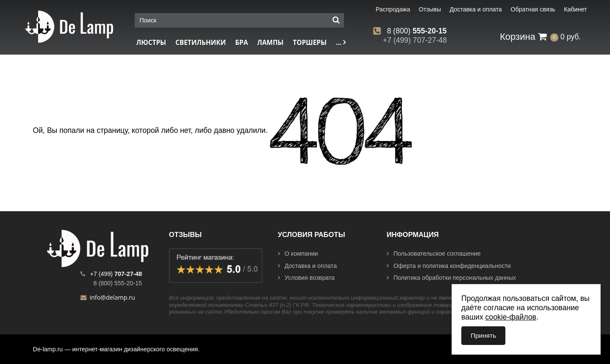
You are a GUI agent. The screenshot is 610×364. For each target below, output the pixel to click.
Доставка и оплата (307, 266)
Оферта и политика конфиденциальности (449, 266)
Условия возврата (306, 278)
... (341, 43)
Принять (483, 335)
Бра (241, 43)
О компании (298, 254)
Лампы (270, 43)
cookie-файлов (511, 317)
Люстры (151, 43)
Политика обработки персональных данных (451, 278)
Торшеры (310, 43)
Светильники (201, 43)
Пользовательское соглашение (434, 254)
